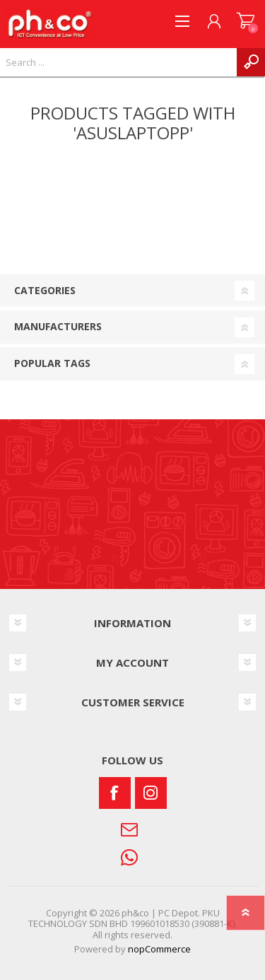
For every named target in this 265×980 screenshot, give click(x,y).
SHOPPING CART (246, 21)
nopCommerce (159, 949)
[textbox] (118, 62)
